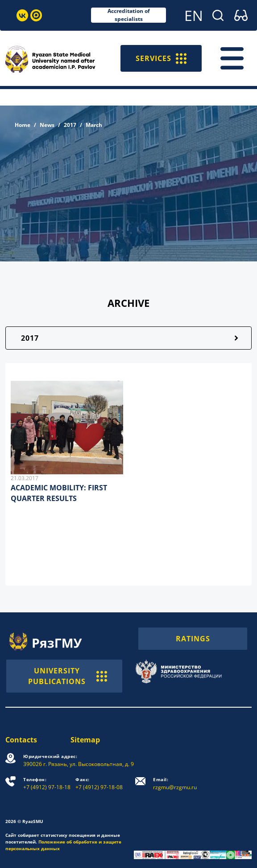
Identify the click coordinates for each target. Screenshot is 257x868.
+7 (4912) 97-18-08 (99, 784)
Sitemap (85, 740)
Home (23, 125)
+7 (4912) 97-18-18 (47, 784)
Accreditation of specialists (129, 15)
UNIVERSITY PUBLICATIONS (68, 676)
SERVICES (161, 58)
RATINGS (193, 639)
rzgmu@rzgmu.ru (175, 784)
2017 (70, 125)
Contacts (21, 740)
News (47, 125)
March (94, 125)
